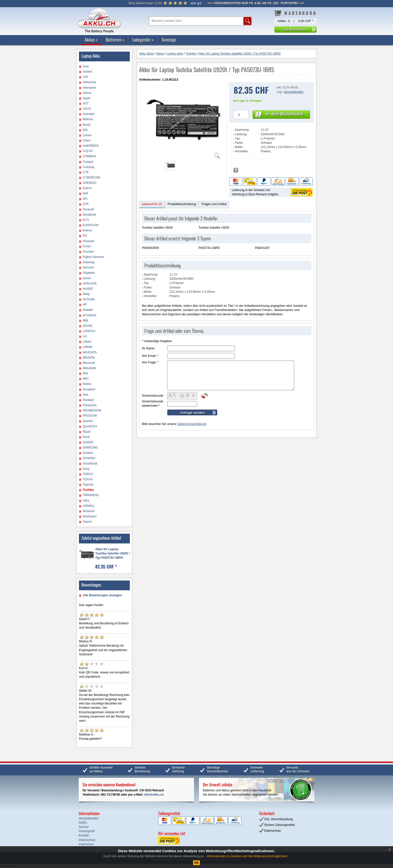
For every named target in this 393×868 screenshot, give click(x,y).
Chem (87, 140)
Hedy (86, 294)
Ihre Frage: (150, 362)
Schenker (89, 458)
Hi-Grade (89, 299)
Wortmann (90, 516)
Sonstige (169, 40)
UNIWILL (89, 506)
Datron (87, 188)
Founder (88, 252)
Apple (87, 98)
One (86, 395)
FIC (85, 236)
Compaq (88, 167)
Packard (88, 400)
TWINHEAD (91, 495)
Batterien (115, 40)
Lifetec (87, 342)
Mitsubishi (89, 368)
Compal (88, 162)
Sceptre (88, 453)
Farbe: (239, 143)
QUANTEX (90, 426)
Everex (87, 230)
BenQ (87, 125)
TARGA (88, 474)
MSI (85, 373)
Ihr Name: (149, 348)
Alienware (89, 88)
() (145, 3)
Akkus (91, 40)
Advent (87, 72)
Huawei (88, 310)
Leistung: (241, 134)
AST (86, 103)
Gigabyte (89, 273)
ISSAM (87, 326)
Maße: (239, 147)
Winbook (89, 511)
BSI (85, 130)
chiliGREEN (91, 146)
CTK (86, 172)
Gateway (89, 262)
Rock (86, 437)
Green (87, 278)
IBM (85, 321)
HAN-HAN (90, 283)
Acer (86, 66)
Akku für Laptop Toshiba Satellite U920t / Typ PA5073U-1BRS (112, 553)
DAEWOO (90, 183)
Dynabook (89, 215)
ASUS (87, 109)
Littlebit (87, 347)
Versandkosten (293, 92)
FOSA (87, 246)
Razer (87, 432)
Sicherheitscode (153, 396)
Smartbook (90, 464)
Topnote (88, 485)
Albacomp (89, 82)
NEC (86, 379)
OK (197, 863)
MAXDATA (90, 352)
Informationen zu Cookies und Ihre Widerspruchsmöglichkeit (247, 856)
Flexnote (88, 241)
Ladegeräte (143, 40)
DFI (85, 199)
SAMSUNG (90, 448)
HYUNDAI (89, 315)
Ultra (86, 501)
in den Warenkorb (284, 114)
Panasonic (90, 405)
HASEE (88, 289)
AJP (85, 77)
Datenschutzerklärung (192, 424)
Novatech (89, 389)
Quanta (88, 421)
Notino (87, 384)
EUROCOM (91, 225)
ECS (86, 220)
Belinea (88, 119)
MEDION (89, 358)
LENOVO (89, 331)
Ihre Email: (150, 356)
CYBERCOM (91, 178)
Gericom (88, 267)
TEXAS (88, 479)
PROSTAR (90, 416)
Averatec (89, 114)
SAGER (88, 442)
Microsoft (89, 363)
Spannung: (242, 130)
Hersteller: (242, 151)
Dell (85, 193)
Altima (87, 93)
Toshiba (88, 490)
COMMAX (89, 156)
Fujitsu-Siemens (93, 257)
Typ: (238, 138)
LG (85, 336)
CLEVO (88, 151)
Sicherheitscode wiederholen (153, 404)
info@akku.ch (154, 795)
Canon (87, 135)
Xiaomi (87, 522)
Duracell (88, 209)
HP (85, 305)
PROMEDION (92, 410)
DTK (86, 204)
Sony (86, 469)
